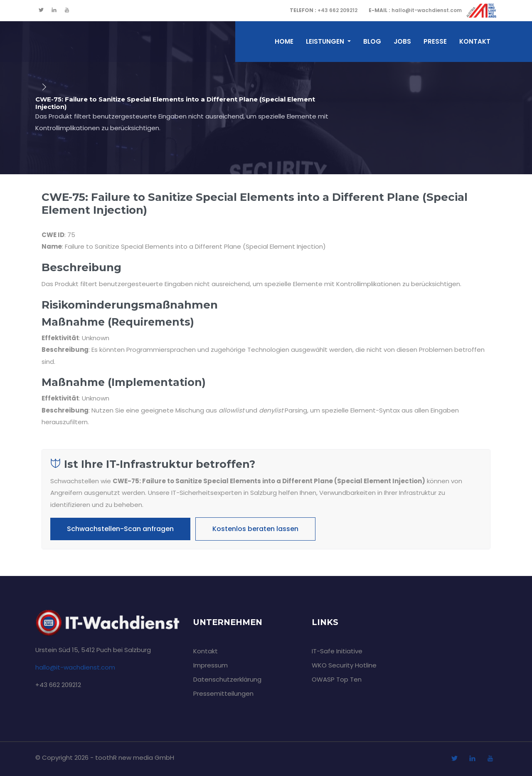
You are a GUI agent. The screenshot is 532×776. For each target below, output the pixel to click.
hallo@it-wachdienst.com (415, 10)
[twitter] (41, 10)
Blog (372, 41)
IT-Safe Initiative (337, 651)
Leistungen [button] (326, 41)
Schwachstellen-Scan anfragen (120, 529)
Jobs (402, 41)
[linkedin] (54, 10)
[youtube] (67, 10)
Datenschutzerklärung (227, 679)
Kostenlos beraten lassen (255, 529)
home (284, 41)
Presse (435, 41)
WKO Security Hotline (344, 665)
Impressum (211, 665)
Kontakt (475, 41)
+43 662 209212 (324, 10)
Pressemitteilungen (223, 693)
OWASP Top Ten (337, 679)
